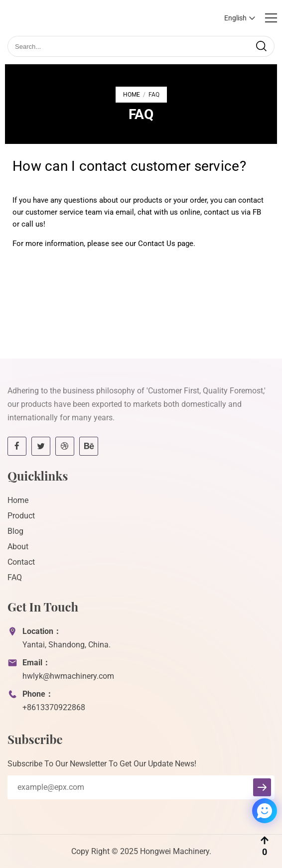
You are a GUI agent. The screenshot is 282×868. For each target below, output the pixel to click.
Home (132, 95)
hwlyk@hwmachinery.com (68, 676)
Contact (21, 562)
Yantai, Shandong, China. (67, 645)
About (18, 547)
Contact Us (157, 244)
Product (21, 516)
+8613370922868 (54, 707)
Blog (15, 531)
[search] (261, 46)
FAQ (15, 577)
